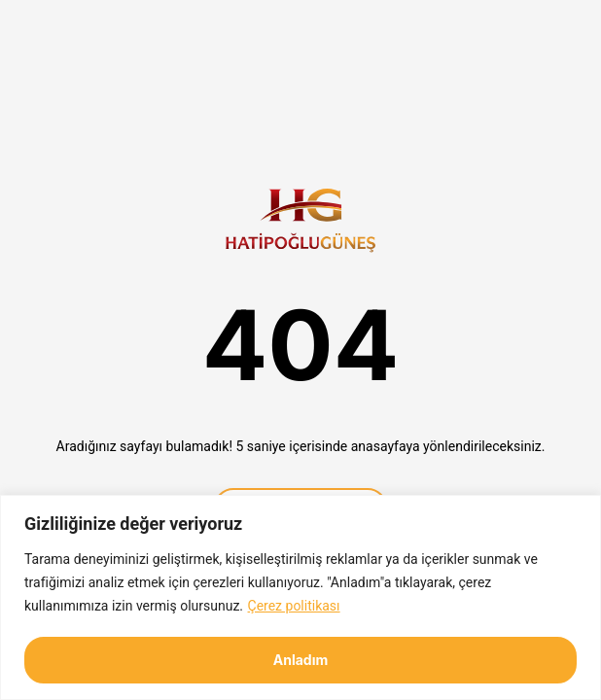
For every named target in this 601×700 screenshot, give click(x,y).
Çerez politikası (294, 606)
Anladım (301, 660)
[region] (300, 597)
